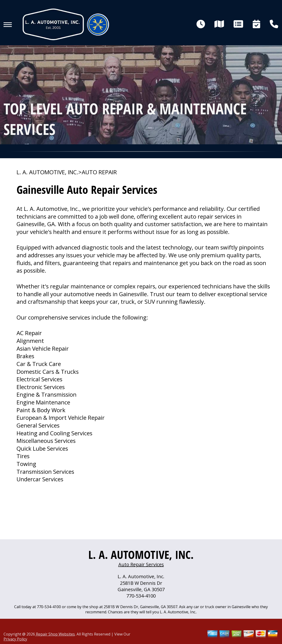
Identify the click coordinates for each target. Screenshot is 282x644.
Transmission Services (45, 472)
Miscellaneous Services (46, 441)
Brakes (25, 356)
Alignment (30, 341)
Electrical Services (39, 379)
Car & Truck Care (39, 364)
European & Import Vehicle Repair (61, 418)
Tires (23, 456)
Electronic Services (41, 387)
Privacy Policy (15, 639)
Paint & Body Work (41, 410)
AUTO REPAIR (99, 172)
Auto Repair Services (141, 564)
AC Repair (29, 333)
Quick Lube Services (42, 448)
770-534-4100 (141, 596)
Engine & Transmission (47, 394)
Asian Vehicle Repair (43, 348)
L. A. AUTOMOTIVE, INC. (47, 172)
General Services (38, 425)
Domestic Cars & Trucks (48, 372)
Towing (26, 464)
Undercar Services (40, 479)
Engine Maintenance (43, 402)
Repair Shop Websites (55, 634)
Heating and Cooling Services (54, 433)
